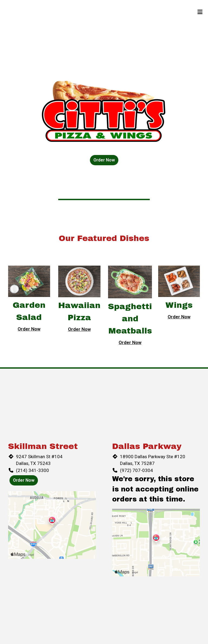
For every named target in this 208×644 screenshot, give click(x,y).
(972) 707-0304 (136, 470)
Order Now (104, 160)
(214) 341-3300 (32, 470)
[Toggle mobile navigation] (200, 12)
